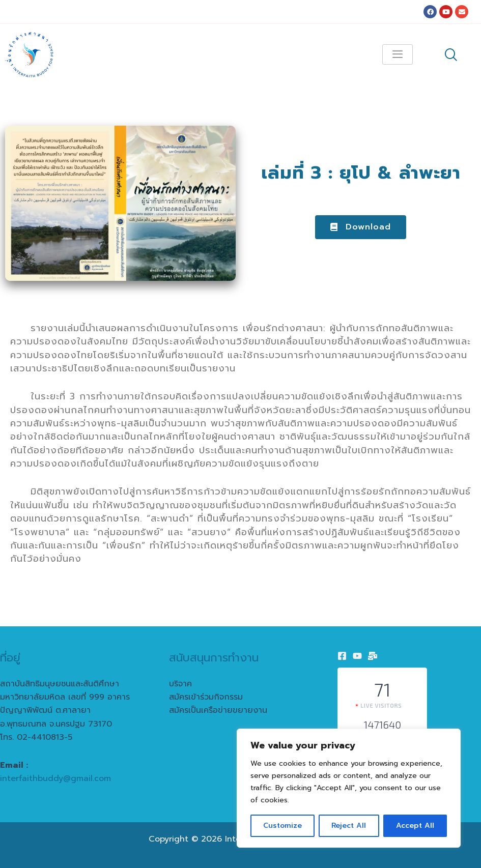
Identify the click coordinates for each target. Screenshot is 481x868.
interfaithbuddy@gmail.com (55, 778)
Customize (282, 826)
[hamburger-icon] (398, 54)
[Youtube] (357, 656)
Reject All (349, 826)
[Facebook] (342, 656)
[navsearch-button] (451, 56)
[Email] (373, 656)
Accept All (415, 826)
